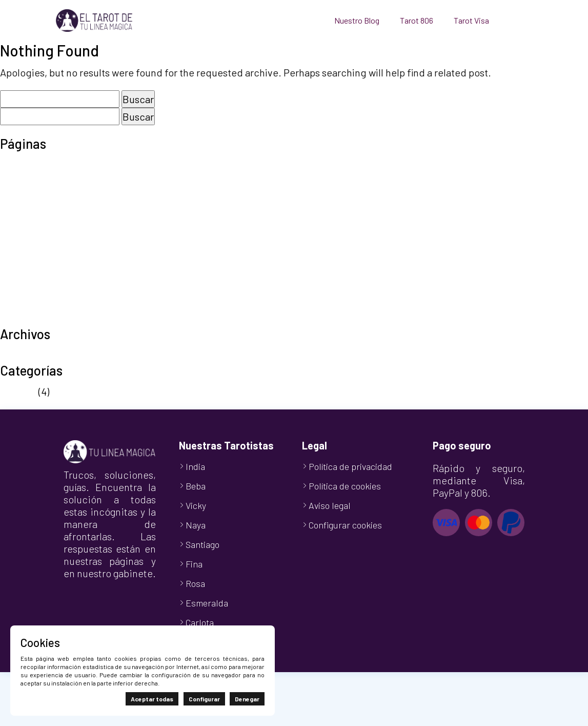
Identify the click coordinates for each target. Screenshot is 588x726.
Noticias (18, 391)
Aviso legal (24, 164)
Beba (196, 486)
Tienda (16, 303)
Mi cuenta (22, 210)
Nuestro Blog (357, 20)
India (195, 466)
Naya (196, 525)
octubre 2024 (30, 355)
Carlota (200, 622)
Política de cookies (42, 241)
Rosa (195, 583)
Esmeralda (207, 603)
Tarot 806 (417, 20)
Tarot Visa (471, 20)
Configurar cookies (345, 525)
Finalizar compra (37, 195)
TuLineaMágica (34, 318)
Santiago (202, 544)
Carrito (15, 180)
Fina (194, 564)
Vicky (196, 505)
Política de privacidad (49, 257)
